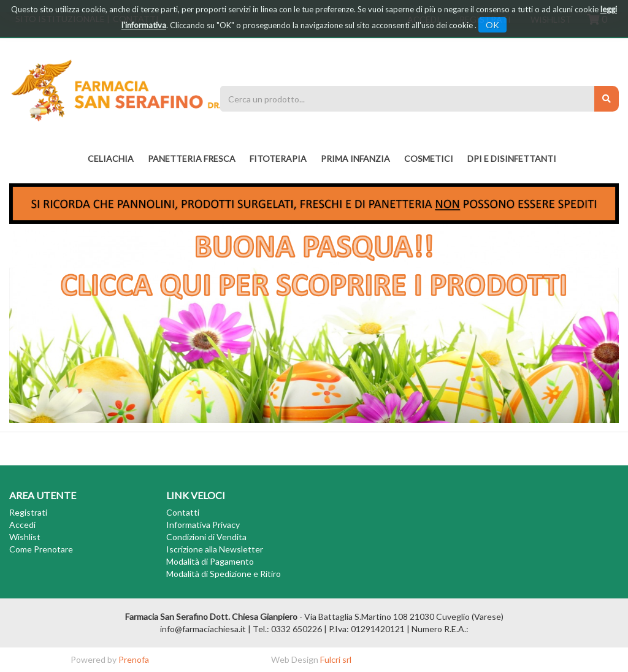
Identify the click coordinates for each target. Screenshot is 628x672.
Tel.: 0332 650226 (287, 629)
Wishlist (25, 537)
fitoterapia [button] (278, 158)
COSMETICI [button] (429, 158)
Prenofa (134, 659)
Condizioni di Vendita (206, 537)
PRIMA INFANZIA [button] (355, 158)
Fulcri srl (336, 659)
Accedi (22, 525)
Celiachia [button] (111, 158)
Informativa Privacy (203, 525)
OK (492, 25)
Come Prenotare (41, 549)
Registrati (28, 512)
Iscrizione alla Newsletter (215, 549)
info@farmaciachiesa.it (203, 629)
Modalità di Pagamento (210, 561)
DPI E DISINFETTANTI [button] (512, 158)
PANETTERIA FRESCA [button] (192, 158)
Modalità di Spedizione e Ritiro (224, 574)
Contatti (183, 512)
